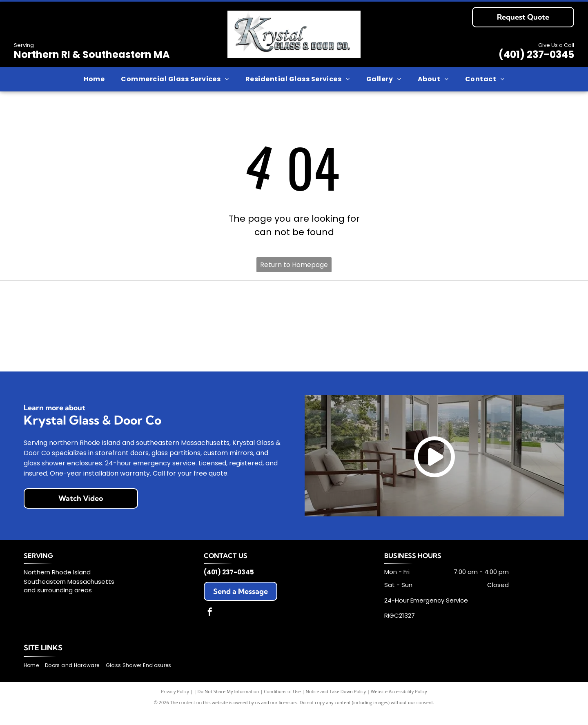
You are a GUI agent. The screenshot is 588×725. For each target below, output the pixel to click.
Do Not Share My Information (228, 704)
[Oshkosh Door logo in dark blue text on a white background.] (518, 310)
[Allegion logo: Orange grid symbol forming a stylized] (70, 310)
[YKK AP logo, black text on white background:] (428, 354)
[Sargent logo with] (160, 354)
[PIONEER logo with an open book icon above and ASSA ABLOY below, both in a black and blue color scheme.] (70, 354)
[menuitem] (94, 79)
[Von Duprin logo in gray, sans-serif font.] (339, 354)
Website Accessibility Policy (399, 704)
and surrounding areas (58, 603)
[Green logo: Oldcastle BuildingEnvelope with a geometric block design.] (428, 310)
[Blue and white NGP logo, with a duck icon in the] (339, 310)
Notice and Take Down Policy (336, 704)
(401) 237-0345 (536, 54)
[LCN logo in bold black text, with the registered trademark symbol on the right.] (249, 310)
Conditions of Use (282, 704)
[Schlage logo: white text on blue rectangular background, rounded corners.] (249, 354)
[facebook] (210, 626)
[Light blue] (160, 310)
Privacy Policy (175, 704)
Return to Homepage (294, 265)
